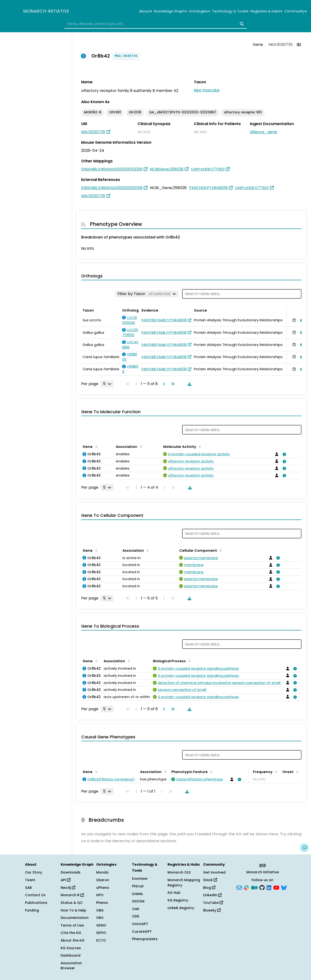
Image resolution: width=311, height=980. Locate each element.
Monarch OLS (179, 872)
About (145, 11)
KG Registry (178, 900)
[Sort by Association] (140, 446)
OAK (136, 909)
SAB (28, 888)
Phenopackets (145, 939)
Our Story (34, 872)
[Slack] (246, 887)
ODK (136, 916)
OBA (100, 910)
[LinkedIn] (269, 887)
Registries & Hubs (266, 11)
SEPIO (101, 933)
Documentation (75, 918)
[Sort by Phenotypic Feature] (211, 771)
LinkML (137, 894)
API (66, 880)
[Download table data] (189, 384)
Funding (32, 910)
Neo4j (68, 888)
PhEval (138, 886)
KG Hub (174, 893)
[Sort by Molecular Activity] (199, 446)
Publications (36, 903)
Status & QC (72, 903)
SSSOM (138, 901)
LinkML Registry (181, 908)
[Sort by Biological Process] (189, 661)
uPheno (103, 888)
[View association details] (301, 320)
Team (30, 880)
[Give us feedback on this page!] (304, 848)
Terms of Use (72, 925)
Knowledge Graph (170, 11)
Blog (209, 888)
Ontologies (199, 11)
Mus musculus (207, 90)
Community (295, 11)
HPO (100, 895)
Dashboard (71, 955)
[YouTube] (276, 887)
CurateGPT (142, 932)
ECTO (101, 940)
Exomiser (140, 879)
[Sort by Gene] (95, 446)
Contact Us (35, 895)
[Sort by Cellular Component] (220, 550)
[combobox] (156, 24)
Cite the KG (71, 933)
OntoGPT (140, 924)
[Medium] (254, 887)
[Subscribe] (239, 887)
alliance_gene (264, 132)
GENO (101, 925)
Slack (210, 880)
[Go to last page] (172, 384)
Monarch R (72, 895)
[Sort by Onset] (296, 771)
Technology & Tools (230, 11)
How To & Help (73, 910)
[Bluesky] (284, 887)
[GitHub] (262, 887)
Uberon (103, 880)
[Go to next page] (163, 384)
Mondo (102, 872)
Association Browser (71, 966)
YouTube (213, 903)
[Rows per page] (107, 384)
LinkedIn (212, 895)
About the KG (73, 940)
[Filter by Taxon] (147, 294)
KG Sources (71, 948)
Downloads (71, 872)
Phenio (102, 903)
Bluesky (212, 910)
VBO (100, 918)
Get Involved (214, 872)
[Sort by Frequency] (275, 771)
